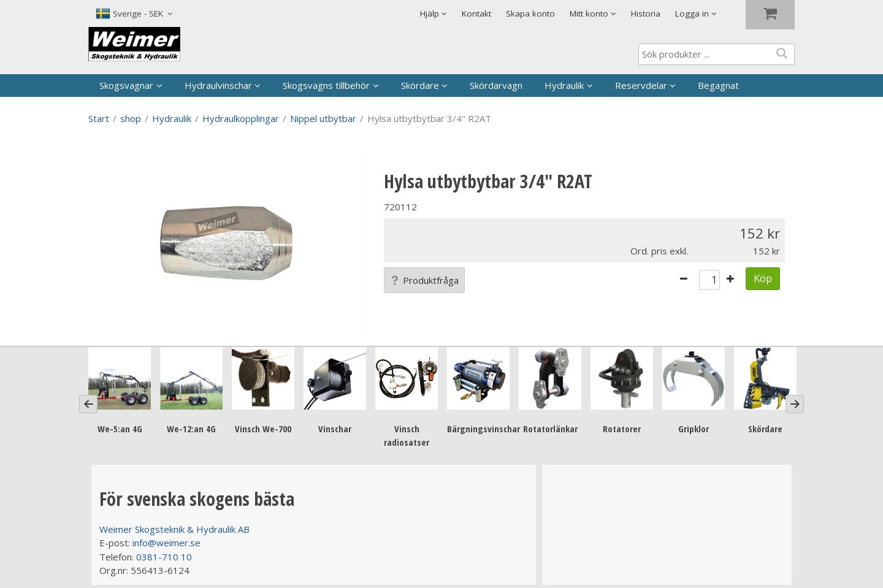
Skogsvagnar (126, 85)
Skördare (420, 85)
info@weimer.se (166, 543)
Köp (763, 278)
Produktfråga (424, 280)
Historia (646, 13)
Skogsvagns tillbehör (326, 85)
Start (99, 118)
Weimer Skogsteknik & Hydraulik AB (174, 529)
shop (131, 118)
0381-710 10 (164, 557)
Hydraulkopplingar (241, 118)
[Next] (795, 404)
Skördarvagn (496, 85)
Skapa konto (530, 13)
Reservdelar (641, 85)
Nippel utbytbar (323, 118)
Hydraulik (564, 85)
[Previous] (88, 404)
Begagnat (718, 85)
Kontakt (476, 13)
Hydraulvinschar (218, 85)
